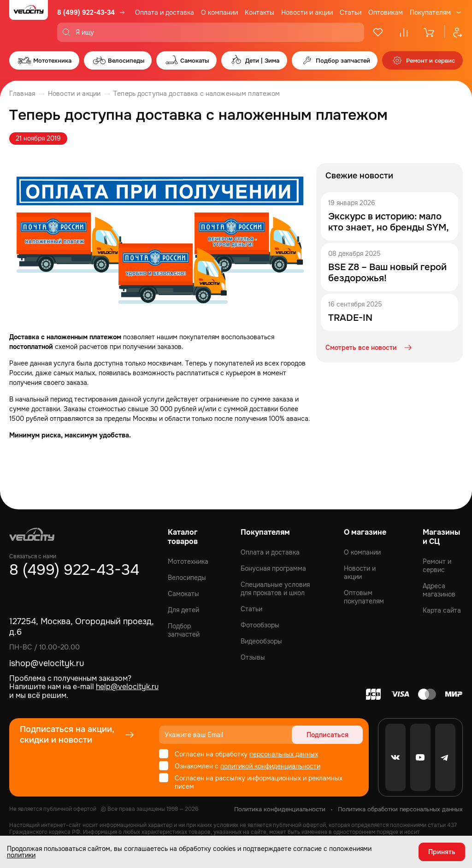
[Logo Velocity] (29, 21)
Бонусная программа (273, 568)
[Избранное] (378, 32)
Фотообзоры (260, 625)
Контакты (260, 12)
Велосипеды (187, 578)
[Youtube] (420, 757)
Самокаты (183, 594)
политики (21, 855)
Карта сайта (442, 610)
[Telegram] (445, 757)
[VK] (395, 757)
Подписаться (327, 735)
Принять (442, 852)
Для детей (183, 610)
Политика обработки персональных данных (400, 809)
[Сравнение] (404, 32)
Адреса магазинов (439, 590)
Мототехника (188, 561)
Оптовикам (386, 12)
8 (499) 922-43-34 (86, 12)
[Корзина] (430, 32)
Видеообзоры (261, 641)
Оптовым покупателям (364, 597)
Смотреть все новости (369, 348)
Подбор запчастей (184, 630)
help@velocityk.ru (127, 687)
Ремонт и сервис (437, 566)
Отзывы (253, 657)
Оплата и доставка (165, 12)
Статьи (351, 12)
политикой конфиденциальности (270, 766)
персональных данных (284, 754)
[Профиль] (454, 32)
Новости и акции (307, 12)
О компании (219, 12)
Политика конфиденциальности (280, 809)
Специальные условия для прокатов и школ (275, 589)
